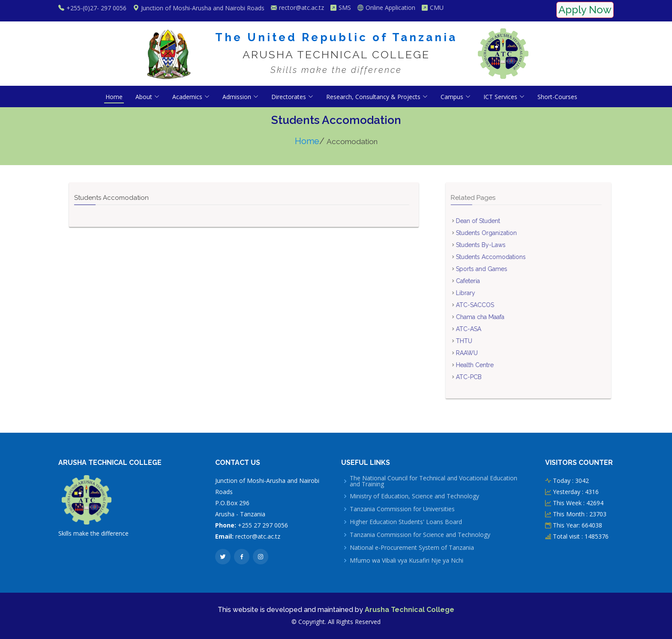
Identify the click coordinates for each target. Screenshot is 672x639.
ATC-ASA (486, 329)
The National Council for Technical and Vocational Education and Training (433, 481)
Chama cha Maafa (497, 317)
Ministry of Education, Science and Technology (414, 496)
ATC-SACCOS (492, 305)
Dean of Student (495, 221)
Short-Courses (557, 97)
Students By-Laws (498, 245)
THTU (481, 341)
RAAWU (484, 353)
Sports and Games (499, 269)
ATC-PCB (486, 377)
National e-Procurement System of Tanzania (412, 548)
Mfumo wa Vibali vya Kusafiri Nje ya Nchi (406, 561)
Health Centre (492, 365)
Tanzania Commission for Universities (402, 509)
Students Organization (504, 233)
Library (483, 293)
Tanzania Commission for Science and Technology (420, 535)
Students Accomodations (508, 257)
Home (114, 97)
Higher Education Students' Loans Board (406, 522)
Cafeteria (485, 281)
